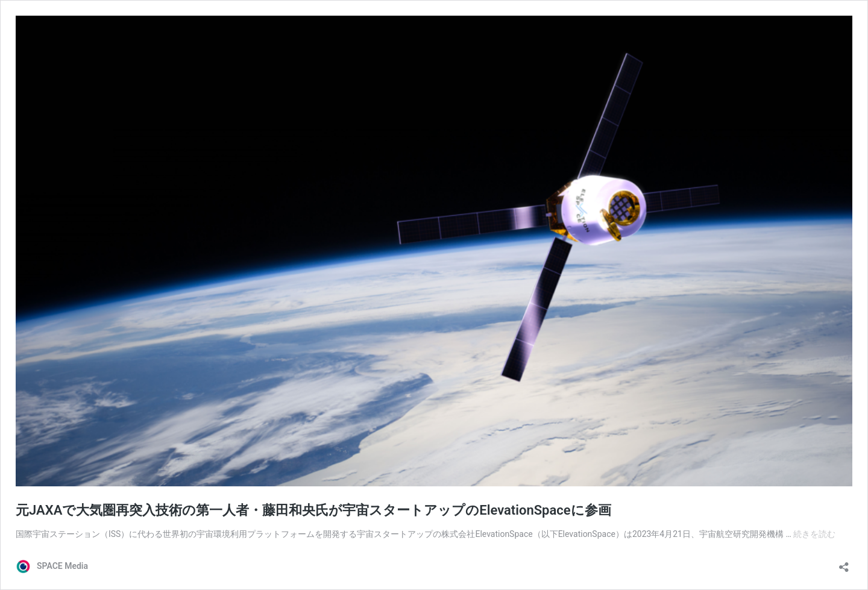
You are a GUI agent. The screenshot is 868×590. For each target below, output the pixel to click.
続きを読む (814, 534)
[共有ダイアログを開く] (844, 563)
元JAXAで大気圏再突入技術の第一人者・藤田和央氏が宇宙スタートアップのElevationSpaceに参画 (313, 510)
